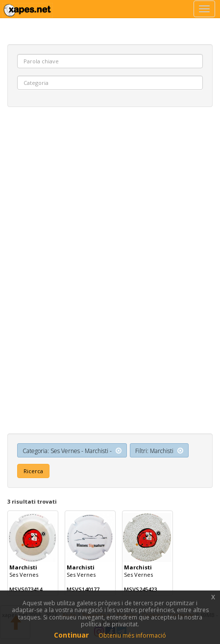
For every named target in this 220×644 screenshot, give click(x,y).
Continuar (71, 635)
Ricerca (33, 471)
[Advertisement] (110, 214)
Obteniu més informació (132, 635)
